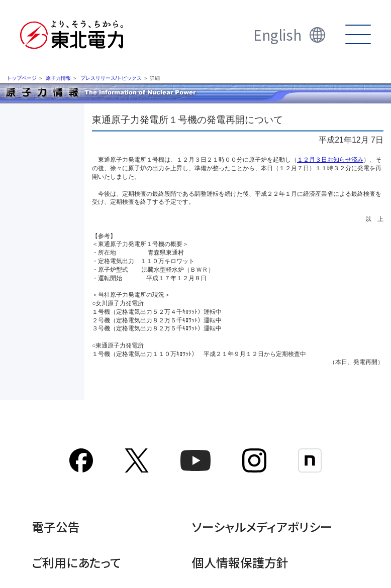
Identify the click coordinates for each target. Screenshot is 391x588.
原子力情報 (58, 78)
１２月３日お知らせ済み (330, 160)
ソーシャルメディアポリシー (262, 526)
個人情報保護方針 (240, 562)
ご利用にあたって (76, 562)
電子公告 (56, 526)
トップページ (22, 78)
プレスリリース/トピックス (111, 78)
